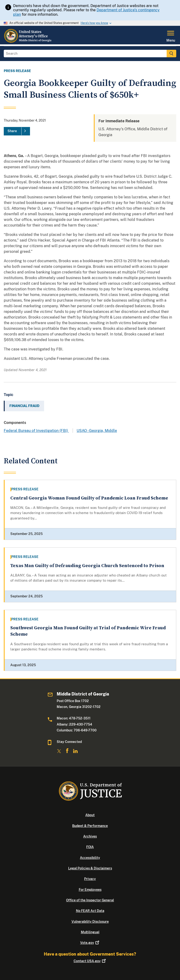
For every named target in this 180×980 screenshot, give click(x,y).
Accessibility (90, 858)
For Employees (90, 890)
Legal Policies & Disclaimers (90, 868)
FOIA (90, 847)
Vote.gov (90, 943)
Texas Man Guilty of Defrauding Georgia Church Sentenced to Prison (87, 566)
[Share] (17, 131)
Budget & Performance (90, 826)
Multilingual (90, 932)
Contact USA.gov (90, 961)
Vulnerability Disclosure (90, 922)
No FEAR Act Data (90, 911)
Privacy (90, 879)
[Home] (28, 42)
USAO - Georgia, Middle (97, 431)
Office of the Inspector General (90, 900)
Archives (90, 836)
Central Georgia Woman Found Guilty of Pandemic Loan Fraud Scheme (89, 498)
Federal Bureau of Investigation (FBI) (36, 431)
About (90, 815)
